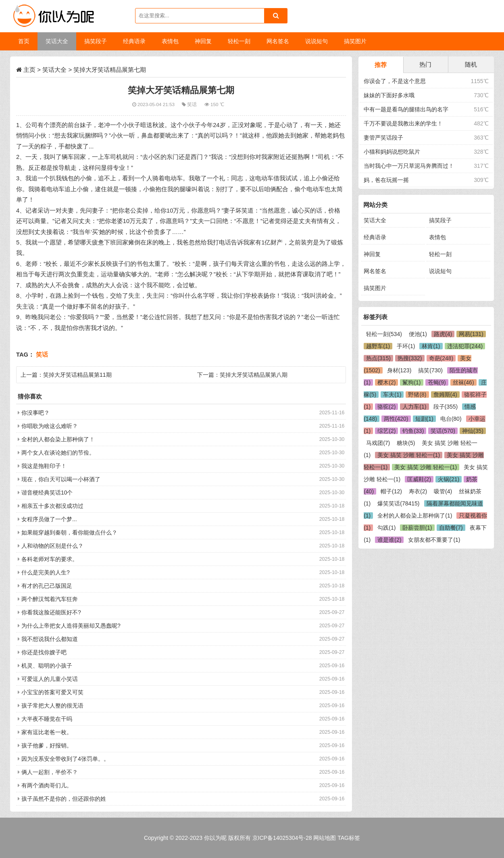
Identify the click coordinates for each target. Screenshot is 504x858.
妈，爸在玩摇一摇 (386, 180)
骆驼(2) (386, 407)
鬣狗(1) (411, 382)
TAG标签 (349, 838)
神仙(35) (473, 431)
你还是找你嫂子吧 (44, 652)
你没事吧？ (35, 413)
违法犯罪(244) (465, 346)
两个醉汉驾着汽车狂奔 (50, 599)
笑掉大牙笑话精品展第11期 (77, 375)
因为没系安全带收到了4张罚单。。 (65, 759)
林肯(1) (431, 346)
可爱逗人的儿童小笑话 (50, 679)
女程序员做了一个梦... (49, 519)
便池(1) (418, 334)
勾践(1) (386, 528)
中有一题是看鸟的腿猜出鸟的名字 (406, 109)
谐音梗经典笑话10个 (47, 493)
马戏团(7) (378, 443)
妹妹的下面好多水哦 (389, 95)
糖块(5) (406, 443)
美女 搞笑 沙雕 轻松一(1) (409, 455)
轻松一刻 (440, 254)
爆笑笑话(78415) (398, 503)
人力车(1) (414, 407)
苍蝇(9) (437, 382)
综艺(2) (386, 431)
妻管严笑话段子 (383, 138)
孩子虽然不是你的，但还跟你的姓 (64, 799)
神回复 (372, 254)
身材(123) (399, 370)
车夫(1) (392, 395)
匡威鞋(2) (419, 479)
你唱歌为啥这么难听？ (50, 426)
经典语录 (375, 237)
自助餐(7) (451, 528)
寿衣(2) (418, 491)
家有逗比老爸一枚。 (47, 732)
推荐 (381, 65)
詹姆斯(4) (445, 395)
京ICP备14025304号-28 (282, 838)
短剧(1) (424, 419)
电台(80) (451, 419)
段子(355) (446, 407)
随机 (471, 64)
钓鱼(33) (413, 431)
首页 (24, 41)
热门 (425, 64)
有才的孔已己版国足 (47, 586)
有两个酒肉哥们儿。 (47, 785)
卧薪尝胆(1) (417, 528)
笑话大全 (54, 70)
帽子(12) (391, 491)
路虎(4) (443, 334)
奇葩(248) (441, 358)
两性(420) (396, 419)
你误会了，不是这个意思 (395, 81)
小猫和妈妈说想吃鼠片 (392, 152)
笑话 (193, 104)
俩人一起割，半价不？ (50, 772)
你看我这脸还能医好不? (51, 612)
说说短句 (440, 271)
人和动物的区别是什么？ (52, 546)
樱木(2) (386, 382)
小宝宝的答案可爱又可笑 (52, 692)
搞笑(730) (430, 370)
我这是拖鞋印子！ (44, 466)
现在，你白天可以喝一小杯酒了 (61, 479)
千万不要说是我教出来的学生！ (403, 123)
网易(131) (471, 334)
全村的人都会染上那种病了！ (58, 439)
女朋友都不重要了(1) (434, 540)
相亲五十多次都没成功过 (52, 506)
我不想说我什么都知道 (50, 639)
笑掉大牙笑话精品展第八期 (254, 375)
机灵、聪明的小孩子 (47, 666)
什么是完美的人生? (46, 572)
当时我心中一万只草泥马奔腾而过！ (409, 166)
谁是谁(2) (389, 540)
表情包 (437, 237)
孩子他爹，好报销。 (47, 745)
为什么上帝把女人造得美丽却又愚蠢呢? (71, 626)
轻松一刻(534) (384, 334)
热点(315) (378, 358)
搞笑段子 (440, 220)
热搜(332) (410, 358)
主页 (29, 70)
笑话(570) (443, 431)
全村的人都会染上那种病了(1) (415, 516)
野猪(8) (417, 395)
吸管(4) (443, 491)
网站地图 (325, 838)
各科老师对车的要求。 (50, 559)
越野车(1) (378, 346)
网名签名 (375, 271)
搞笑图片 (375, 288)
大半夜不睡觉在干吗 (47, 719)
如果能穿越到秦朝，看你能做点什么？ (69, 532)
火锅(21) (449, 479)
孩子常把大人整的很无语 (52, 706)
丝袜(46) (463, 382)
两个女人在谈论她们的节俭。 (58, 453)
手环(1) (406, 346)
